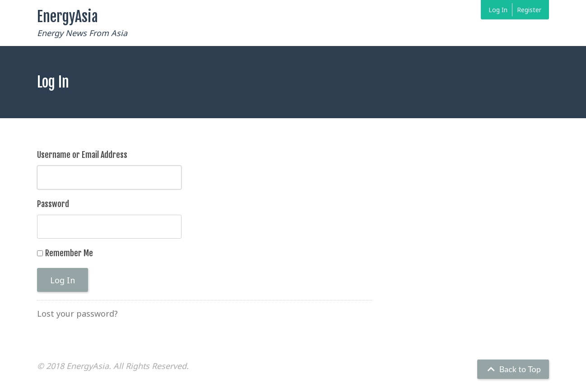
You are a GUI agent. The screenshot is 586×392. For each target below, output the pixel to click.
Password (53, 204)
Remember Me (69, 253)
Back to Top (513, 369)
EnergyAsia (67, 17)
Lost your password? (77, 314)
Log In (498, 10)
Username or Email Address (82, 155)
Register (529, 10)
